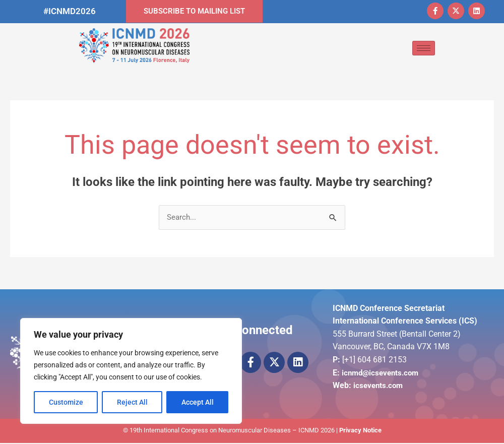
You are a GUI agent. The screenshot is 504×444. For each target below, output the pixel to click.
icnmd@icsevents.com (383, 374)
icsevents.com (380, 386)
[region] (131, 371)
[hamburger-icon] (424, 48)
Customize (66, 402)
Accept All (198, 402)
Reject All (132, 402)
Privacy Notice (360, 431)
